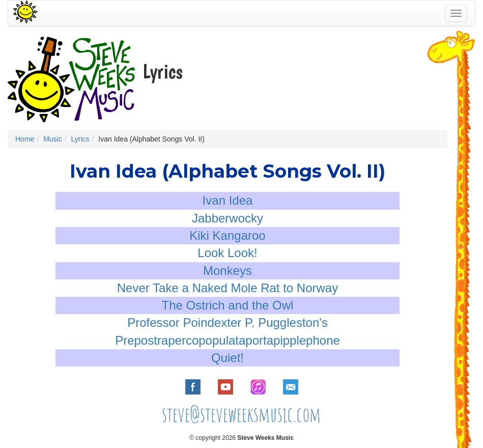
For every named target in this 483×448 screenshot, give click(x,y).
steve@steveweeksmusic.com (241, 414)
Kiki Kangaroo (227, 235)
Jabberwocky (228, 218)
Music (53, 139)
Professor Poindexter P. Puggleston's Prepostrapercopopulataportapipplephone (228, 331)
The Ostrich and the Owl (228, 305)
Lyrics (80, 139)
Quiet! (228, 358)
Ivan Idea (228, 200)
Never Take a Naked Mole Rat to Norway (228, 288)
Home (25, 139)
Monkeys (228, 271)
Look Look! (227, 253)
